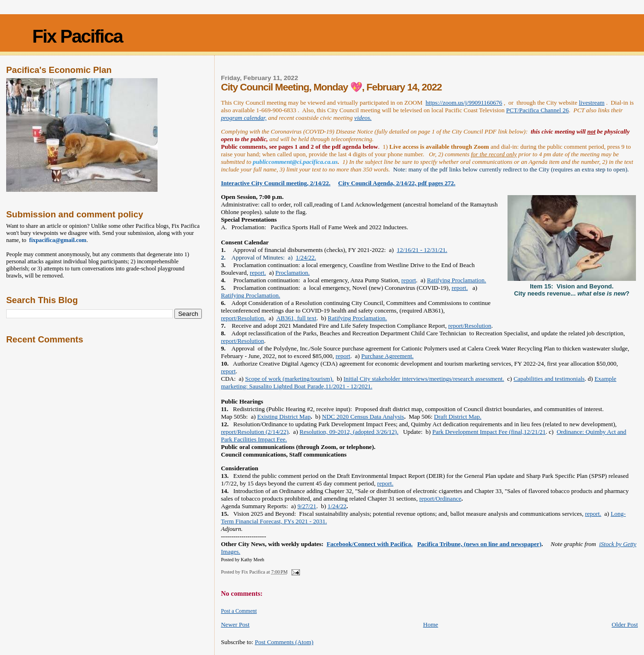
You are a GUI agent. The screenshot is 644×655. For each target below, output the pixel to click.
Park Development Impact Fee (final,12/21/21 (489, 432)
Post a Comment (239, 611)
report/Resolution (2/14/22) (255, 432)
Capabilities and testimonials (549, 379)
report (409, 280)
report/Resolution (470, 326)
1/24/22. (306, 257)
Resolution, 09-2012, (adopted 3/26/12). (349, 432)
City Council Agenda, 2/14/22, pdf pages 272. (397, 183)
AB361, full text (296, 318)
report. (258, 273)
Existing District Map (284, 417)
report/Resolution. (243, 318)
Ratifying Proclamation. (457, 280)
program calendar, (244, 118)
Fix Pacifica (77, 36)
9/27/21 (307, 506)
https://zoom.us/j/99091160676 (464, 103)
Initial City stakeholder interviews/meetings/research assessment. (424, 379)
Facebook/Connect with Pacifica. (370, 544)
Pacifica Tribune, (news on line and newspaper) (480, 544)
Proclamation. (293, 273)
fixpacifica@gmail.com (57, 240)
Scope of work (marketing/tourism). (289, 379)
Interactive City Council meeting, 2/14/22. (276, 183)
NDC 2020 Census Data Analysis (363, 417)
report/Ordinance (440, 498)
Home (431, 624)
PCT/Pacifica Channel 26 (537, 110)
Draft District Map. (458, 417)
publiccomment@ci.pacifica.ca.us (295, 162)
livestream (591, 103)
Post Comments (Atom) (284, 642)
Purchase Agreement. (387, 356)
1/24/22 (337, 506)
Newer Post (235, 624)
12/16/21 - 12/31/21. (422, 250)
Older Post (625, 624)
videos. (363, 118)
